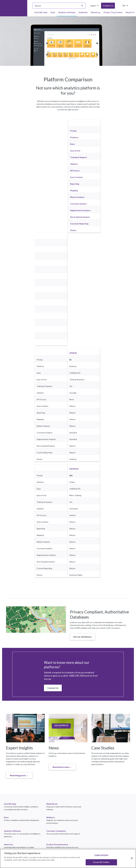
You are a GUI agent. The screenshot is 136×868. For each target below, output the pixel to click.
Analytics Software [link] (12, 831)
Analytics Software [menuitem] (67, 12)
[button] (82, 637)
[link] (19, 775)
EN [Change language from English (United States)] (126, 6)
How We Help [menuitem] (41, 12)
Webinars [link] (51, 817)
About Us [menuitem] (130, 12)
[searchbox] (59, 6)
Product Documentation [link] (57, 844)
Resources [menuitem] (96, 12)
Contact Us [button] (108, 6)
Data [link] (6, 817)
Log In (95, 6)
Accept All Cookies (101, 862)
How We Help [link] (10, 804)
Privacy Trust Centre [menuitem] (113, 12)
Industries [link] (8, 844)
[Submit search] (82, 6)
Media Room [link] (52, 804)
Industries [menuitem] (83, 12)
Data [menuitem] (53, 12)
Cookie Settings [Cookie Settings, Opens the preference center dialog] (101, 855)
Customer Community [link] (56, 831)
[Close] (132, 858)
